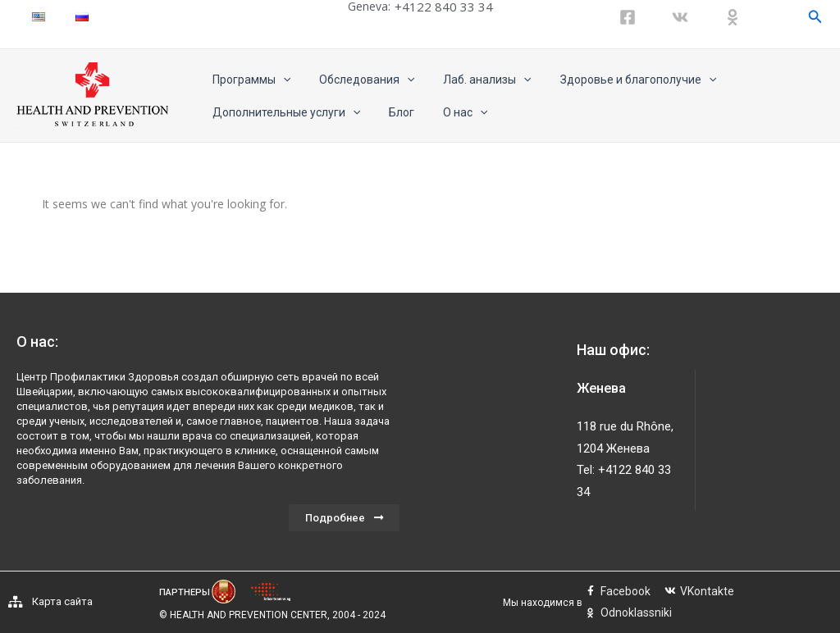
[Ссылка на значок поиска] (815, 17)
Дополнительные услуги (283, 112)
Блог (393, 112)
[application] (280, 80)
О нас (450, 112)
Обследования (358, 80)
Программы (248, 80)
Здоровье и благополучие (618, 80)
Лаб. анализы (473, 80)
